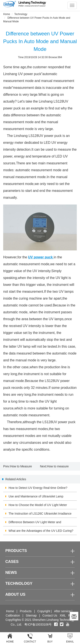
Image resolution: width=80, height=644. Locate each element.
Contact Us (50, 615)
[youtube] (68, 624)
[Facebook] (56, 624)
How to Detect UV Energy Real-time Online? (38, 488)
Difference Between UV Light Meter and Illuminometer (35, 523)
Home (7, 14)
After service (62, 611)
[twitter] (62, 624)
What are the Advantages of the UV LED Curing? (41, 531)
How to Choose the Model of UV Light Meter (38, 505)
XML (63, 615)
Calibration (13, 615)
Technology (21, 14)
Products (26, 611)
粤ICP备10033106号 (38, 624)
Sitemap (31, 615)
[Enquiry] (74, 616)
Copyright (44, 611)
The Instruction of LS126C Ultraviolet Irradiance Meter (40, 515)
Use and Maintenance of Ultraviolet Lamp (36, 496)
